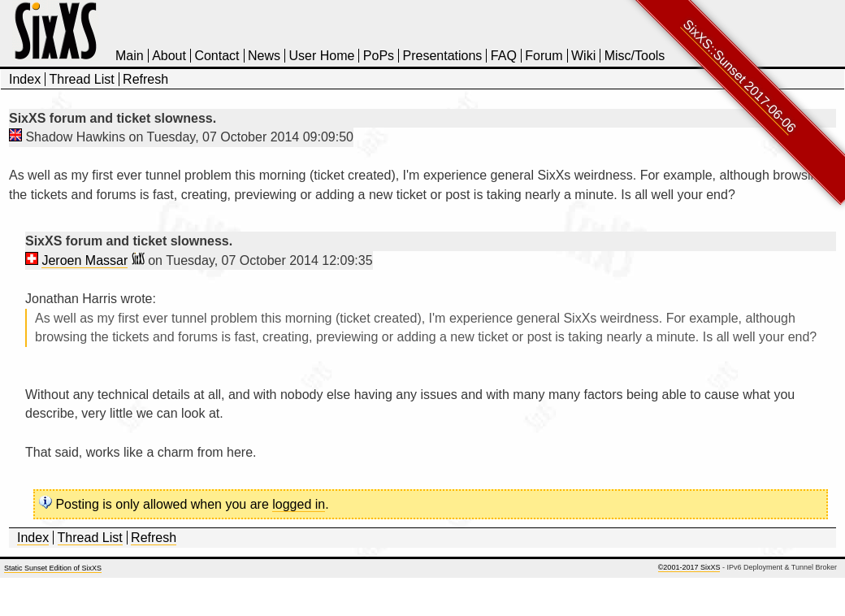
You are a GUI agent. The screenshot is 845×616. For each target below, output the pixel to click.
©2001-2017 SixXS (689, 567)
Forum (544, 56)
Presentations (443, 56)
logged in (299, 504)
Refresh (145, 79)
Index (25, 79)
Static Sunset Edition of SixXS (53, 568)
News (264, 56)
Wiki (583, 56)
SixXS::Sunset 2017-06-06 (740, 76)
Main (130, 56)
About (169, 56)
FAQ (504, 56)
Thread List (82, 79)
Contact (217, 56)
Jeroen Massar (84, 260)
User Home (321, 56)
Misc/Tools (635, 56)
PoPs (379, 56)
